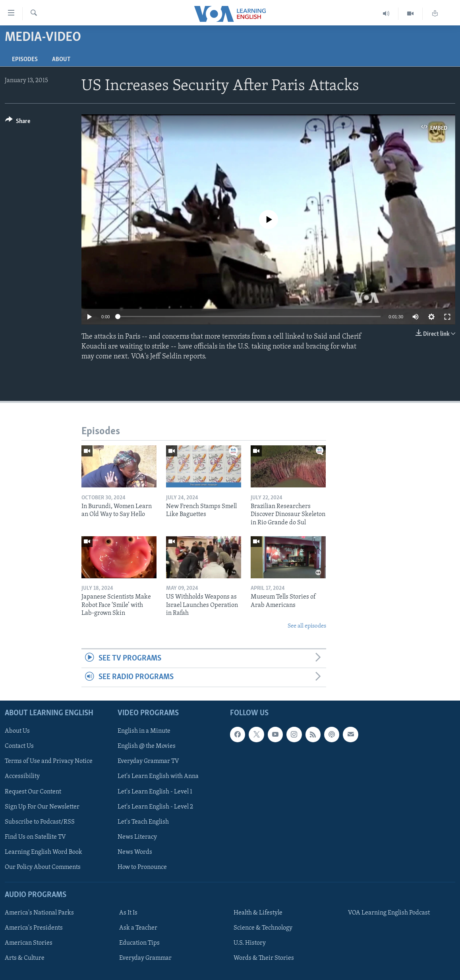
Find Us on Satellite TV (35, 837)
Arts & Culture (25, 958)
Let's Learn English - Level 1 (155, 791)
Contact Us (19, 746)
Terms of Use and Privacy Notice (49, 761)
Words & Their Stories (264, 958)
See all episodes (307, 626)
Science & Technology (263, 928)
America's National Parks (39, 913)
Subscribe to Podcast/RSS (40, 822)
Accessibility (22, 776)
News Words (135, 852)
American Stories (29, 943)
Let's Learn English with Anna (158, 776)
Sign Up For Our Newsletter (42, 807)
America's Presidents (34, 928)
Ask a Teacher (138, 928)
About (61, 60)
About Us (17, 731)
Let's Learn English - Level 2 (155, 807)
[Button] (18, 122)
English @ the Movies (147, 746)
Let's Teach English (143, 822)
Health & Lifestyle (258, 913)
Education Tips (139, 943)
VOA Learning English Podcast (389, 913)
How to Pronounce (142, 867)
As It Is (128, 913)
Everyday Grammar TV (148, 761)
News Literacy (137, 837)
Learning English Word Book (43, 852)
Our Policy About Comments (43, 867)
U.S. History (250, 943)
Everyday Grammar (145, 958)
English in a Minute (144, 731)
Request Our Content (33, 791)
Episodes (25, 60)
